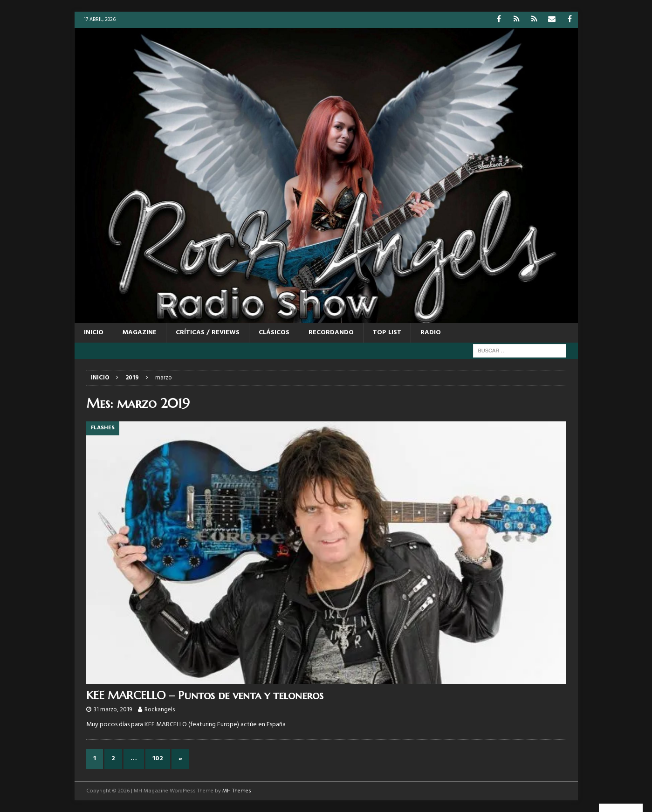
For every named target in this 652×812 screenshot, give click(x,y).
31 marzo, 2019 (113, 710)
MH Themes (237, 791)
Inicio (94, 333)
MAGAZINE (140, 333)
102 (158, 759)
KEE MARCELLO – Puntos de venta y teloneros (205, 695)
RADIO (431, 333)
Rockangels (160, 710)
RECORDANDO (331, 333)
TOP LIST (387, 333)
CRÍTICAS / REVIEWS (208, 333)
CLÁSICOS (274, 333)
